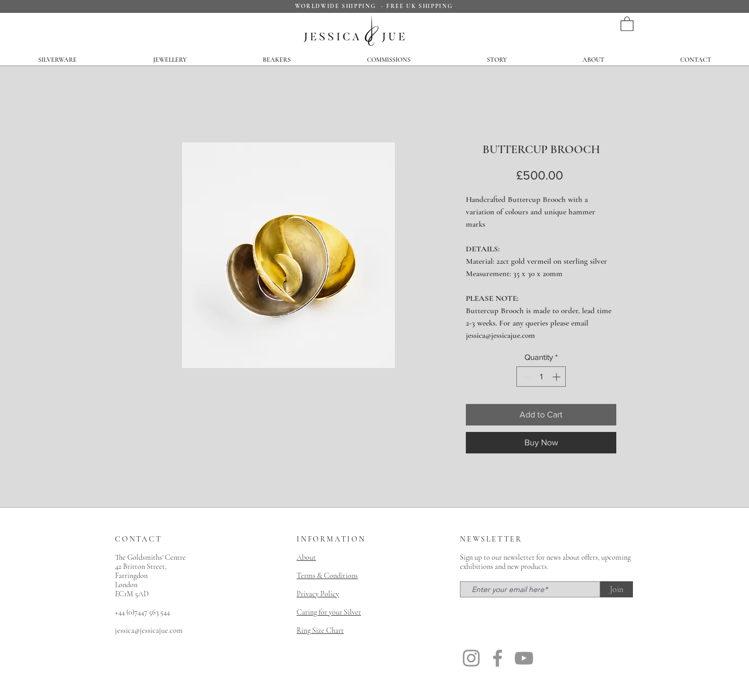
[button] (627, 23)
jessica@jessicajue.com (149, 630)
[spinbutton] (541, 377)
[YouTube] (524, 658)
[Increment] (557, 377)
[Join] (617, 589)
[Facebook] (498, 658)
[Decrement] (525, 377)
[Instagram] (471, 658)
